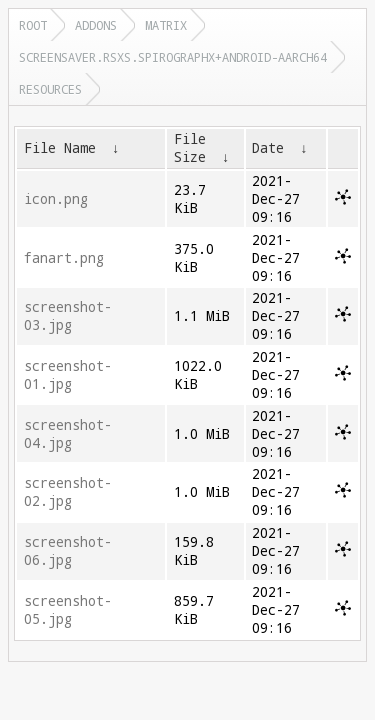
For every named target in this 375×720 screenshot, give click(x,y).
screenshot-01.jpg (68, 375)
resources (50, 89)
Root (33, 25)
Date (268, 148)
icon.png (56, 199)
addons (96, 25)
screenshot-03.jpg (68, 316)
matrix (166, 25)
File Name (60, 148)
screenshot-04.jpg (68, 434)
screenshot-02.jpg (68, 492)
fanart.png (64, 258)
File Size (190, 148)
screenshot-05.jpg (68, 610)
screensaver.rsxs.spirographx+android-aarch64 (173, 57)
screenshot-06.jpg (68, 551)
